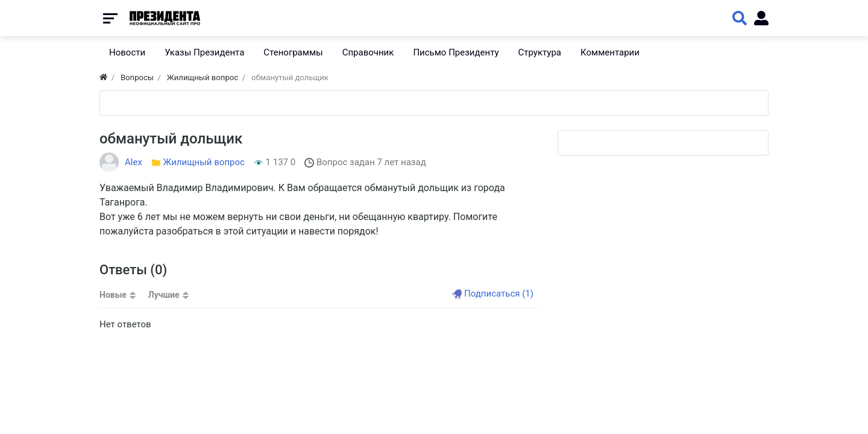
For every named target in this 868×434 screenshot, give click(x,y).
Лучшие (164, 295)
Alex (134, 162)
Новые (113, 295)
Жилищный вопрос (204, 162)
